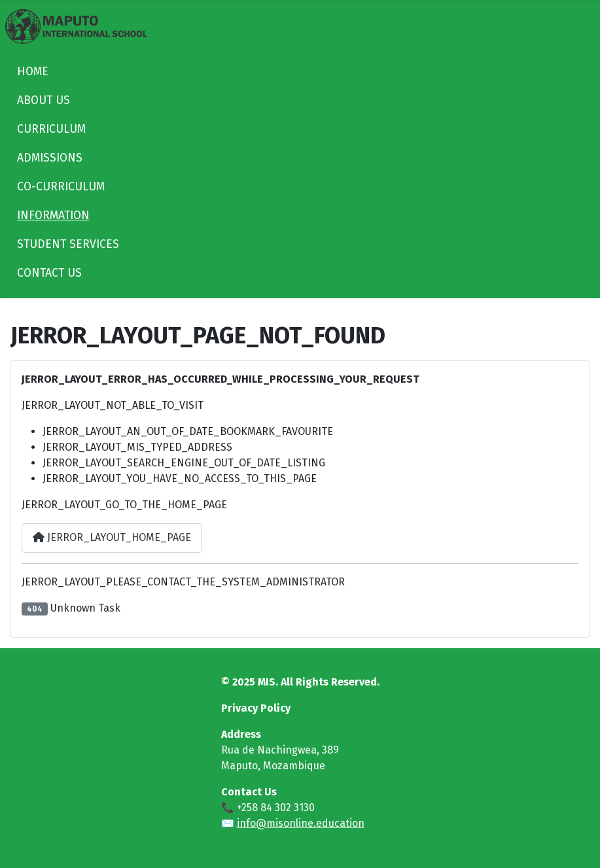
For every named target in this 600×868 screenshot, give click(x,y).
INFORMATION (53, 216)
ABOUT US (44, 100)
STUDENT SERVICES (68, 244)
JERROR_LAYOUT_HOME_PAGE (112, 537)
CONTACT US (49, 273)
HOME (33, 72)
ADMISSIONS (50, 158)
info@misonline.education (301, 823)
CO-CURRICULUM (61, 187)
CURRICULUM (51, 129)
